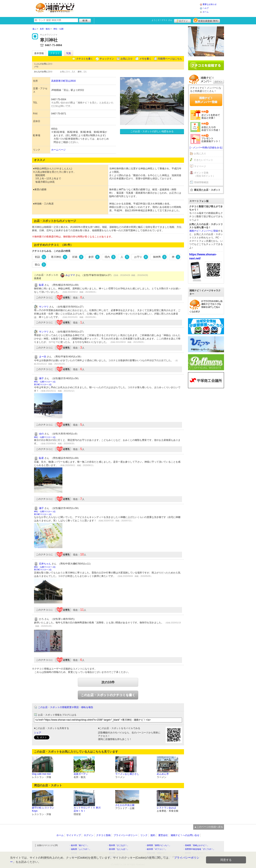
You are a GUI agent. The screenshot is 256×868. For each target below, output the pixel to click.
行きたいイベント (204, 160)
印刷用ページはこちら (170, 59)
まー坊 (43, 357)
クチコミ (55, 53)
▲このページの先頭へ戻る (209, 827)
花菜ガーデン (81, 774)
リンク (144, 835)
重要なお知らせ (210, 4)
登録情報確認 (201, 182)
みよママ (70, 275)
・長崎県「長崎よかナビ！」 (196, 845)
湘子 (41, 378)
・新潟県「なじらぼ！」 (118, 849)
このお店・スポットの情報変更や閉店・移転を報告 (66, 707)
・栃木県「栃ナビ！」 (79, 845)
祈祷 (78, 257)
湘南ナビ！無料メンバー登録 (206, 100)
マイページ (200, 166)
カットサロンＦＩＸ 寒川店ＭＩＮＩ (87, 809)
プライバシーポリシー (126, 835)
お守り (141, 257)
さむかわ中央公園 (125, 805)
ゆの (41, 434)
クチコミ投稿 (103, 835)
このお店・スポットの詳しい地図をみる (152, 131)
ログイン (182, 20)
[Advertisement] (139, 8)
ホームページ (58, 150)
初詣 (40, 257)
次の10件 (108, 682)
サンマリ (44, 307)
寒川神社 (59, 257)
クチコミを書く (85, 59)
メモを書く (145, 59)
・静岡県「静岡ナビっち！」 (158, 845)
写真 (69, 53)
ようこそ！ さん (162, 20)
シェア (38, 733)
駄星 (41, 285)
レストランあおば (166, 808)
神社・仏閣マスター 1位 (45, 382)
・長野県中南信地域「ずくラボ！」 (199, 849)
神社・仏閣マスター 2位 (45, 437)
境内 (110, 257)
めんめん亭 (163, 774)
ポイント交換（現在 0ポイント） (205, 174)
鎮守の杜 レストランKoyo (43, 809)
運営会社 (163, 835)
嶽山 (40, 265)
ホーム (206, 12)
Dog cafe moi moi (41, 774)
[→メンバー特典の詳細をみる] (206, 148)
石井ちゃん (45, 564)
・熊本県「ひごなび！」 (118, 845)
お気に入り (127, 59)
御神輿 (160, 257)
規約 (153, 835)
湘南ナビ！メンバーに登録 (204, 231)
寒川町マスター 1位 (43, 384)
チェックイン (107, 59)
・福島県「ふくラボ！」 (80, 849)
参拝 (94, 257)
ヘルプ (206, 8)
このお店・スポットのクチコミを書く (108, 695)
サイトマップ (74, 835)
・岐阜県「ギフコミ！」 (156, 849)
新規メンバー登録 (206, 20)
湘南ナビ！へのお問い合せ (185, 835)
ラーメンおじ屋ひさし (127, 774)
